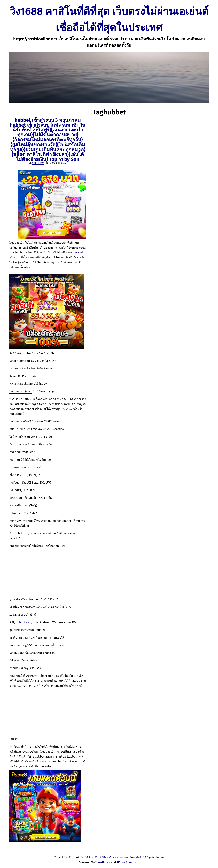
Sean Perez (38, 163)
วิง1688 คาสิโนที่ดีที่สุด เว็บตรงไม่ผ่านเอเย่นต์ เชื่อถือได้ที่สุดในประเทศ (122, 857)
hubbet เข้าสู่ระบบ (21, 391)
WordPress (103, 862)
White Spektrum (128, 862)
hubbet (78, 252)
